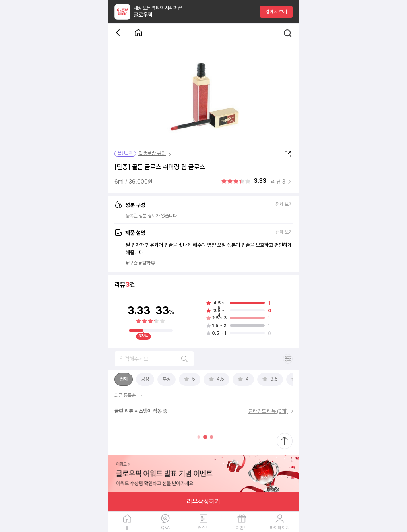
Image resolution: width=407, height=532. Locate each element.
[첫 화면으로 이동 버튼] (138, 33)
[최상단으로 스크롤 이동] (285, 441)
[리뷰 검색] (154, 359)
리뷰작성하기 (203, 502)
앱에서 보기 (276, 12)
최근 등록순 (126, 395)
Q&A (165, 528)
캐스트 (203, 528)
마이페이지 (280, 528)
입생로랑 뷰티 (152, 153)
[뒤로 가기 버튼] (119, 33)
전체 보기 (284, 204)
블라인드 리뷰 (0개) (268, 411)
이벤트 (242, 528)
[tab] (124, 379)
